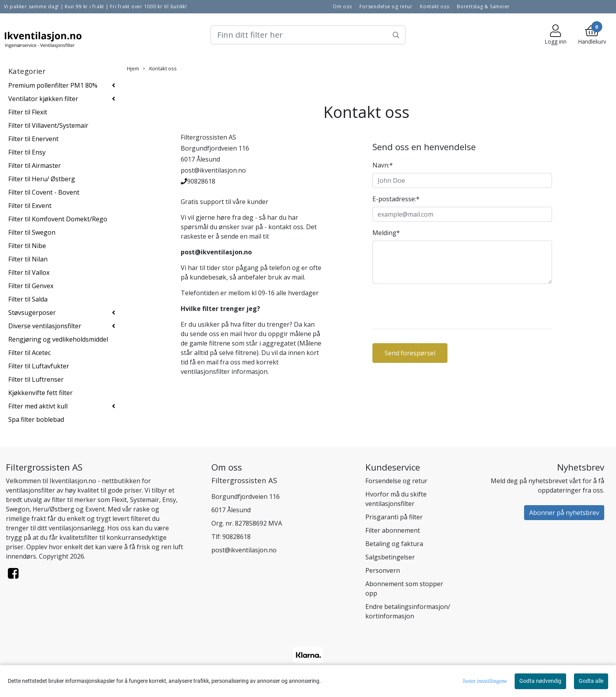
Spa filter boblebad (36, 419)
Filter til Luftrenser (36, 379)
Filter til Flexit (28, 112)
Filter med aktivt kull (38, 406)
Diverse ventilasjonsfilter (45, 326)
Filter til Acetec (29, 353)
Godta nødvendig (540, 681)
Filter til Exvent (30, 206)
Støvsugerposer (32, 313)
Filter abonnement (393, 530)
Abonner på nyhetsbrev (564, 513)
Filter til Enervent (33, 139)
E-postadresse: (396, 199)
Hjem (133, 68)
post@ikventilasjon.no (244, 550)
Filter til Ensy (27, 152)
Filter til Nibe (27, 246)
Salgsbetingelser (390, 557)
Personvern (383, 570)
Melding (386, 233)
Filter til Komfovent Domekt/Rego (58, 219)
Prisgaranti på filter (394, 517)
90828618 (236, 537)
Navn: (383, 165)
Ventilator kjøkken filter (43, 99)
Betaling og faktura (394, 544)
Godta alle (591, 681)
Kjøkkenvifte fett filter (40, 393)
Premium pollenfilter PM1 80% (53, 85)
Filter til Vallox (29, 272)
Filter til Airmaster (35, 166)
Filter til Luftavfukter (39, 366)
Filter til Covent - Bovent (44, 192)
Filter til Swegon (32, 232)
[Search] (308, 35)
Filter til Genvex (31, 286)
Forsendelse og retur (386, 6)
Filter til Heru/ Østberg (42, 179)
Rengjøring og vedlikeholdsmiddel (58, 339)
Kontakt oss (434, 6)
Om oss (342, 6)
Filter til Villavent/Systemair (48, 125)
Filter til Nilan (28, 259)
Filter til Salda (28, 299)
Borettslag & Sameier (483, 6)
